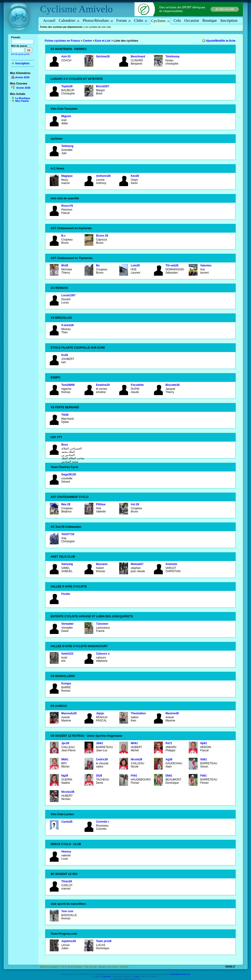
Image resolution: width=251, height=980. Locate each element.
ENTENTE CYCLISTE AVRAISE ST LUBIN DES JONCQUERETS (92, 616)
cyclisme (57, 139)
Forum (123, 20)
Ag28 (169, 759)
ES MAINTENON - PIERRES (69, 49)
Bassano (102, 564)
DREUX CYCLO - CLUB (66, 844)
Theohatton (138, 713)
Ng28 (65, 776)
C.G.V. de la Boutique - (72, 967)
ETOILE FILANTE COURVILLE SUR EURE (78, 348)
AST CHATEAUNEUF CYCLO (70, 497)
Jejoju (100, 713)
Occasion (192, 20)
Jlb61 (100, 743)
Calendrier (69, 20)
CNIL (137, 977)
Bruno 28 (102, 236)
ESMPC (56, 378)
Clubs (141, 20)
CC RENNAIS (59, 288)
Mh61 (134, 743)
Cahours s (103, 654)
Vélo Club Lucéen (62, 814)
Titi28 (65, 415)
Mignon (66, 116)
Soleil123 (67, 654)
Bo (98, 265)
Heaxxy (66, 852)
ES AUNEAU (59, 706)
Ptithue (101, 504)
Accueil (49, 20)
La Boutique (23, 98)
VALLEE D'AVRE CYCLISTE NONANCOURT (79, 646)
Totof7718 (68, 534)
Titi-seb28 (172, 265)
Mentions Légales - (50, 967)
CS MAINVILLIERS (63, 676)
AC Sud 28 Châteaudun (66, 527)
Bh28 (65, 265)
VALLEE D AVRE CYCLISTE (69, 587)
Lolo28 (135, 265)
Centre (88, 41)
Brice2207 (103, 86)
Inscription (229, 20)
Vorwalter (68, 624)
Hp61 (204, 743)
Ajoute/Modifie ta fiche (221, 41)
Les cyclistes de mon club (98, 27)
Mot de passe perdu (20, 54)
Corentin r (103, 822)
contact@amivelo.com (180, 974)
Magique (67, 176)
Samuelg (67, 564)
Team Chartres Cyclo (64, 467)
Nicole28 (136, 759)
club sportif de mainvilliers (68, 904)
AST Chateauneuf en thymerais (71, 228)
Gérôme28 (103, 56)
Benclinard (138, 56)
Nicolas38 (68, 792)
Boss (65, 445)
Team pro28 (104, 941)
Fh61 (134, 776)
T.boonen (102, 624)
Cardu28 (67, 822)
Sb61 (204, 759)
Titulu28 (67, 881)
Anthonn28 (103, 176)
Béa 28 (66, 504)
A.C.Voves (57, 169)
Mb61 (65, 759)
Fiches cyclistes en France (62, 41)
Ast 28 (135, 504)
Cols (177, 20)
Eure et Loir (103, 41)
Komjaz (66, 684)
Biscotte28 (173, 385)
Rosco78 (67, 206)
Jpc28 (65, 743)
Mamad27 (137, 564)
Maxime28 (172, 713)
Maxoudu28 (69, 713)
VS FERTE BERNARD (65, 407)
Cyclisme (58, 9)
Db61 (169, 776)
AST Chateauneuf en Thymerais (72, 258)
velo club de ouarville (65, 198)
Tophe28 (67, 86)
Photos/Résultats (98, 20)
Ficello (66, 594)
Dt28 (99, 776)
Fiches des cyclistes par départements (61, 27)
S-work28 (67, 325)
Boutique (210, 20)
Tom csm (67, 911)
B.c (64, 236)
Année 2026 (22, 77)
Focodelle (137, 385)
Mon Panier (22, 101)
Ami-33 (66, 56)
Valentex (206, 265)
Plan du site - (92, 967)
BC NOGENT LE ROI (64, 874)
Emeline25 (103, 385)
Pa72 (169, 743)
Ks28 (65, 355)
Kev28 (135, 176)
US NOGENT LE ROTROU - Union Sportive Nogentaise (86, 736)
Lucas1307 (68, 295)
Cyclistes (160, 21)
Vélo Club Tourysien (64, 109)
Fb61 (204, 776)
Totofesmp (173, 56)
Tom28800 (68, 385)
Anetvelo (171, 564)
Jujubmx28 (69, 941)
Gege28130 (69, 474)
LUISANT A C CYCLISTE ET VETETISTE (77, 79)
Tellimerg (67, 146)
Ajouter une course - (109, 967)
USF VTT (56, 437)
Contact (124, 967)
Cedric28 (102, 759)
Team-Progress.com (64, 934)
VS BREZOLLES (61, 318)
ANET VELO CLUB (63, 557)
